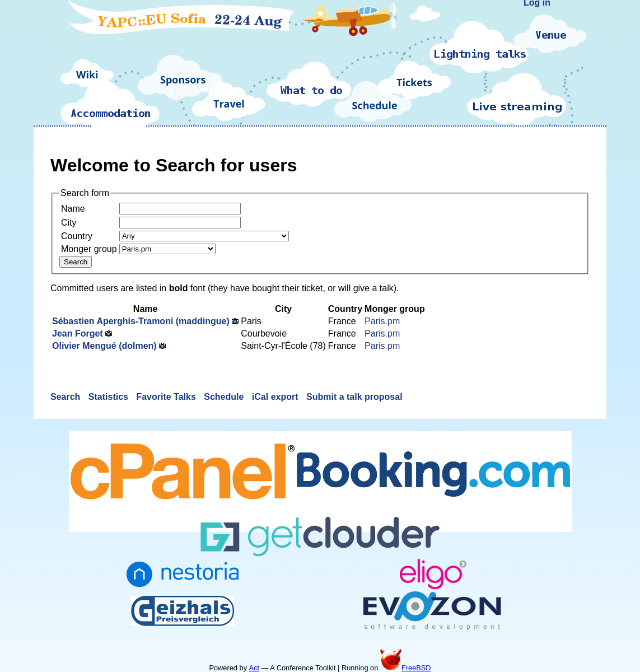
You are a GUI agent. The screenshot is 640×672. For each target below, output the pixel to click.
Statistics (110, 397)
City (69, 223)
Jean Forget (78, 333)
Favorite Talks (167, 397)
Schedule (225, 397)
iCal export (276, 397)
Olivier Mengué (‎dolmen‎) (104, 346)
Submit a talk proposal (354, 397)
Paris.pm (382, 321)
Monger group (89, 249)
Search (67, 397)
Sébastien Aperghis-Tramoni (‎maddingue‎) (141, 321)
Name (73, 209)
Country (77, 236)
